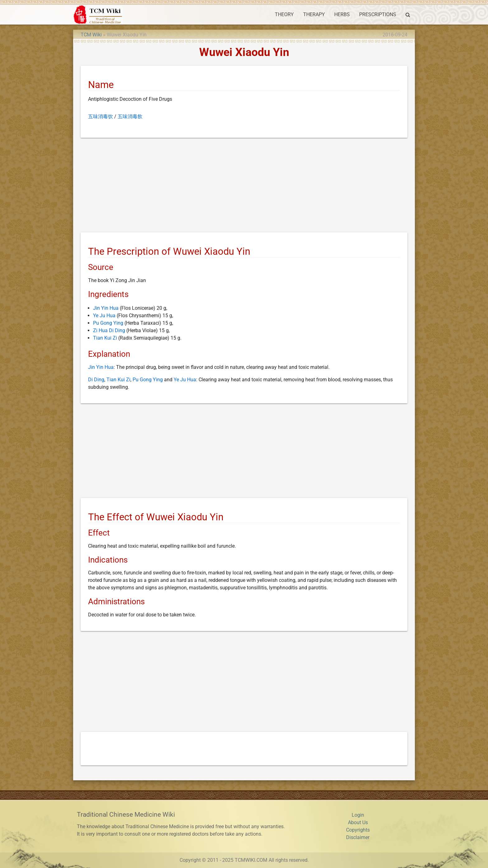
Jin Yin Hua (106, 308)
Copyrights (358, 830)
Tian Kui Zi (105, 338)
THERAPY (314, 14)
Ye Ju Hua (104, 316)
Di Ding (96, 380)
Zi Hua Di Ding (109, 330)
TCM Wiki (91, 35)
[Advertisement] (244, 186)
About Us (358, 822)
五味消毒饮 (101, 116)
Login (358, 815)
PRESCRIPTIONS (378, 14)
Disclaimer (358, 837)
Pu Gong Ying (108, 323)
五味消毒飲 (130, 116)
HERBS (342, 14)
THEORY (284, 14)
